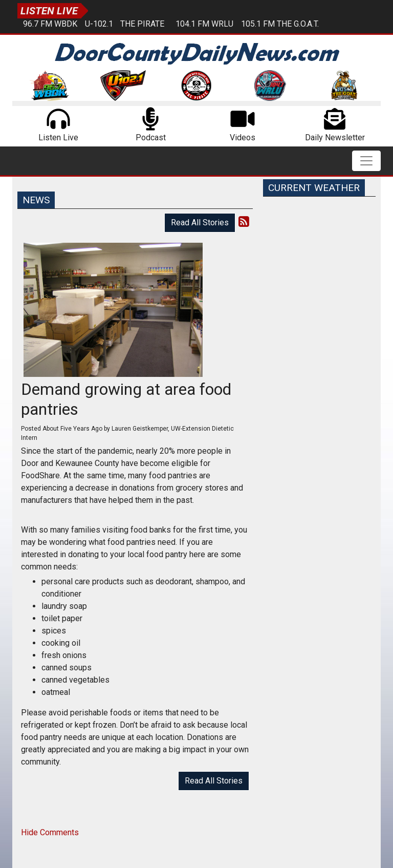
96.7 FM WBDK (50, 24)
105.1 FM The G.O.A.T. (280, 24)
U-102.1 (99, 24)
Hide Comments (50, 832)
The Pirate (142, 24)
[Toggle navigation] (366, 161)
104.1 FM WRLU (204, 24)
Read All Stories (200, 223)
